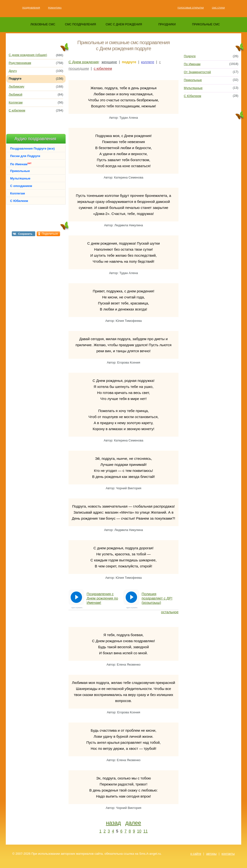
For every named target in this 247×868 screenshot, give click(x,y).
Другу (13, 71)
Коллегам (16, 102)
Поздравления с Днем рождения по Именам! (102, 598)
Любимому (17, 86)
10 (139, 831)
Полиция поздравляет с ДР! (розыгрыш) (157, 598)
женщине (109, 62)
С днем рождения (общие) (28, 55)
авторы (211, 854)
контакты (228, 854)
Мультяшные (20, 178)
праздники (167, 24)
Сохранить (25, 234)
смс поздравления (80, 24)
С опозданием (21, 186)
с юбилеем (103, 68)
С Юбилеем (19, 201)
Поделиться (50, 234)
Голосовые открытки (191, 8)
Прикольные (20, 171)
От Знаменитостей (197, 72)
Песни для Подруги (25, 156)
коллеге (148, 62)
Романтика (55, 8)
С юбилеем (17, 110)
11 (145, 831)
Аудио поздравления (35, 139)
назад (113, 823)
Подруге (190, 56)
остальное (170, 612)
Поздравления (31, 8)
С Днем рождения (84, 62)
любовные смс (43, 24)
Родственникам (20, 63)
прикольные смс (206, 24)
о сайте (196, 854)
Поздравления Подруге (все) (32, 148)
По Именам (21, 164)
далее (133, 823)
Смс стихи (218, 8)
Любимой (15, 94)
